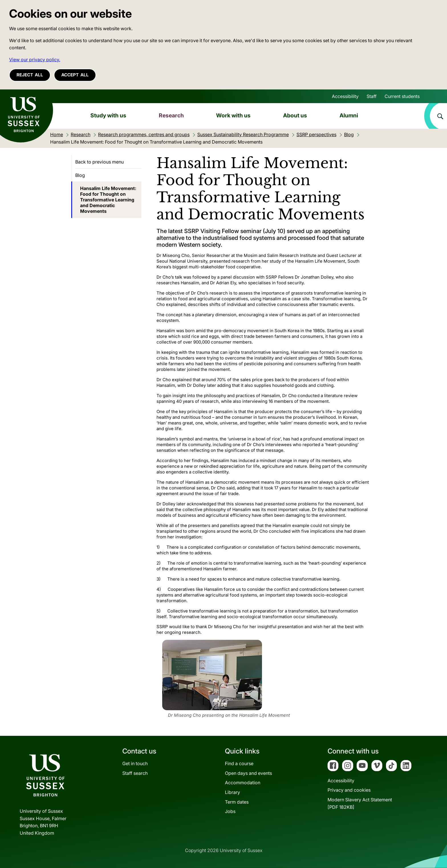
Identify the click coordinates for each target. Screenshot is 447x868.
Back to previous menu (99, 162)
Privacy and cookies (349, 790)
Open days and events (248, 773)
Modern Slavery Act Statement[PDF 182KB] (360, 803)
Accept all (75, 75)
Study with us (108, 115)
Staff (372, 96)
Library (232, 792)
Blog (80, 175)
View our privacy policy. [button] (35, 60)
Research (171, 115)
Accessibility (345, 96)
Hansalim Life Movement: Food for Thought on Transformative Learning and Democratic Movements (108, 200)
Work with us (233, 115)
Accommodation (243, 783)
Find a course (239, 763)
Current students (402, 96)
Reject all (30, 75)
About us (295, 115)
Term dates (237, 802)
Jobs (230, 811)
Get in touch (135, 763)
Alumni (349, 115)
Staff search (135, 773)
